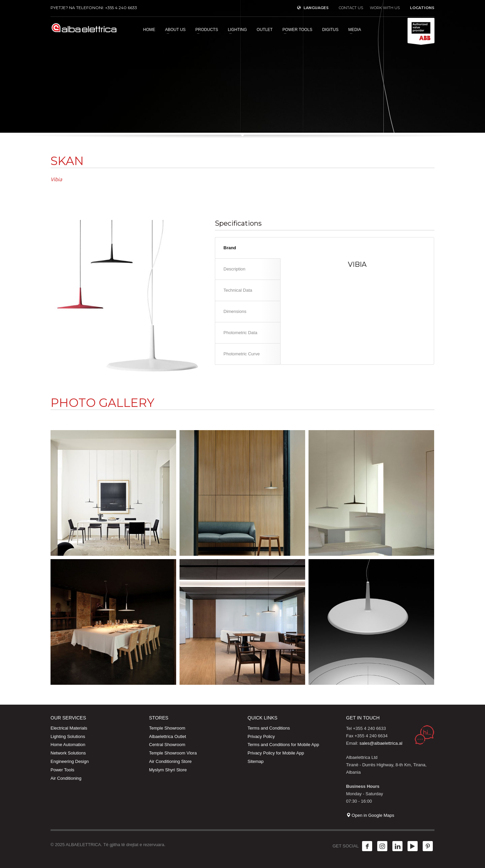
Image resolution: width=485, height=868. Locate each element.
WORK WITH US (385, 8)
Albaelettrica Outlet (168, 736)
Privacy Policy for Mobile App (276, 753)
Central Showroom (167, 745)
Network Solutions (68, 753)
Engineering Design (70, 761)
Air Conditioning (66, 778)
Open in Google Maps (370, 815)
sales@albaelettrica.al (381, 743)
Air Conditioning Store (170, 761)
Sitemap (256, 761)
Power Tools (62, 770)
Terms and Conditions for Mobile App (283, 745)
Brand (230, 248)
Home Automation (68, 745)
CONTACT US (351, 8)
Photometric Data (240, 333)
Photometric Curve (242, 354)
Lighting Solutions (68, 736)
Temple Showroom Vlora (173, 753)
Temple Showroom (167, 728)
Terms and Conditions (269, 728)
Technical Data (238, 290)
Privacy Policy (261, 736)
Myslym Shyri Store (168, 770)
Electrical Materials (69, 728)
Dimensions (235, 311)
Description (235, 269)
